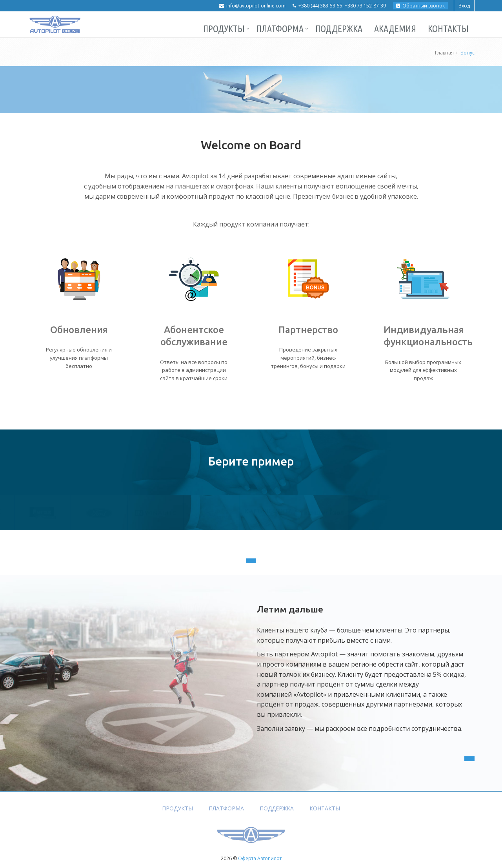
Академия (395, 29)
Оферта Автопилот (260, 858)
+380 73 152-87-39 (365, 6)
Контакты (448, 29)
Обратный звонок (420, 6)
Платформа (280, 29)
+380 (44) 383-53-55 (320, 6)
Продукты (224, 29)
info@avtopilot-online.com (256, 6)
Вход (464, 6)
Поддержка (339, 29)
